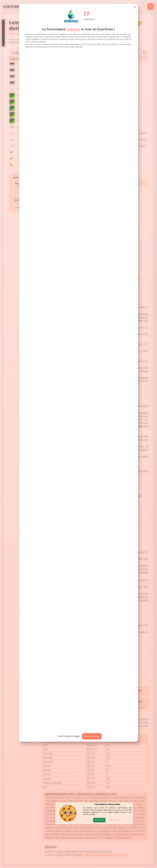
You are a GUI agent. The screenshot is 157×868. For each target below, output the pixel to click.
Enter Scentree (92, 736)
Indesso (73, 29)
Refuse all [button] (115, 820)
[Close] (135, 7)
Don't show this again (70, 736)
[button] (99, 820)
